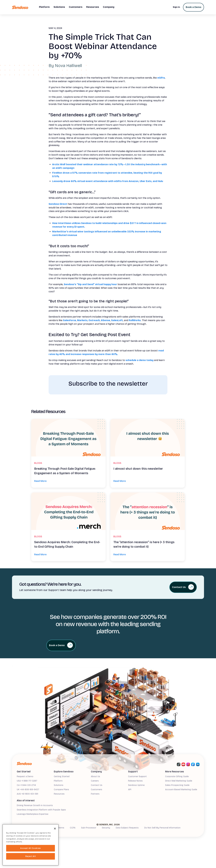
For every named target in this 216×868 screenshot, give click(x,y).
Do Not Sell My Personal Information (162, 828)
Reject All (31, 856)
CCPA (73, 828)
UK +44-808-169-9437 (28, 790)
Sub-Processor (89, 828)
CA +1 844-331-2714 (26, 785)
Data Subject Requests (127, 828)
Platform (58, 781)
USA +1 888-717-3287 (27, 781)
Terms (61, 828)
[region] (31, 845)
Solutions (59, 785)
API (130, 790)
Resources (59, 794)
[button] (44, 7)
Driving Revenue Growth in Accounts (35, 805)
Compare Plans (61, 790)
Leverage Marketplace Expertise (33, 814)
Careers (95, 781)
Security (106, 828)
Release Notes (135, 781)
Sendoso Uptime (136, 785)
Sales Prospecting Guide (177, 785)
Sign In (176, 7)
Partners (95, 794)
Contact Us (97, 785)
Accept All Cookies (31, 848)
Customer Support (137, 776)
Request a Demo (25, 776)
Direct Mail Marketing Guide (179, 781)
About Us (95, 776)
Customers (97, 790)
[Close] (55, 829)
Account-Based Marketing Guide (181, 790)
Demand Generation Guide (30, 819)
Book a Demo (193, 7)
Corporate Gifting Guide (177, 776)
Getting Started (62, 776)
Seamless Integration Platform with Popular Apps (41, 810)
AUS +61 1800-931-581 (27, 794)
